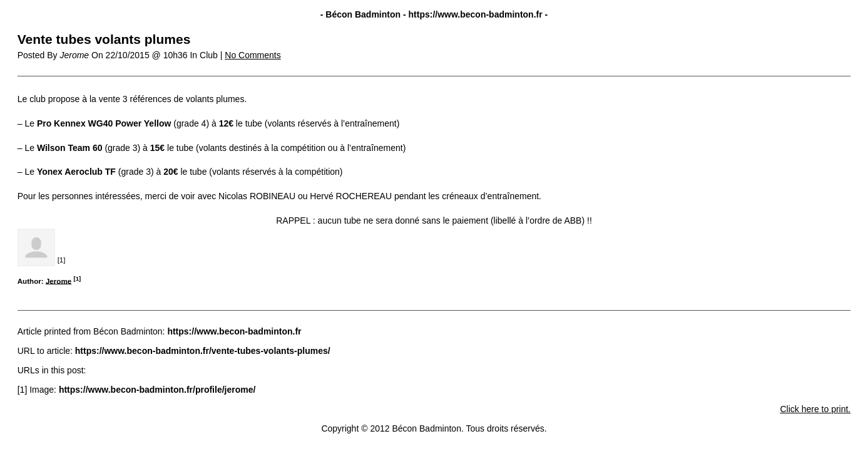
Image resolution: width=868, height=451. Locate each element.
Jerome (59, 280)
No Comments (253, 55)
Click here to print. (815, 409)
